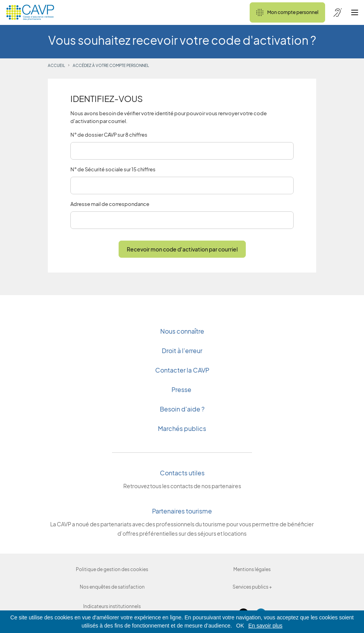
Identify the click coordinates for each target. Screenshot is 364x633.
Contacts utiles (182, 473)
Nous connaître (182, 331)
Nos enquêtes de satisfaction (112, 587)
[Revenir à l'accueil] (30, 12)
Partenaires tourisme (182, 511)
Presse (182, 389)
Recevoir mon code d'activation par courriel (182, 249)
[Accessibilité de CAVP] (338, 12)
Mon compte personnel (287, 12)
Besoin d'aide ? (182, 409)
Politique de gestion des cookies (112, 569)
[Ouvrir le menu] (355, 12)
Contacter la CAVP (182, 370)
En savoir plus (265, 626)
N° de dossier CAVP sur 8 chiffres (109, 135)
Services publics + (252, 587)
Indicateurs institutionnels (112, 606)
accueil (56, 65)
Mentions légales (252, 569)
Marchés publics (182, 428)
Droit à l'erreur (182, 351)
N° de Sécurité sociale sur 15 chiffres (113, 169)
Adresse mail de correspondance (110, 204)
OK (240, 626)
